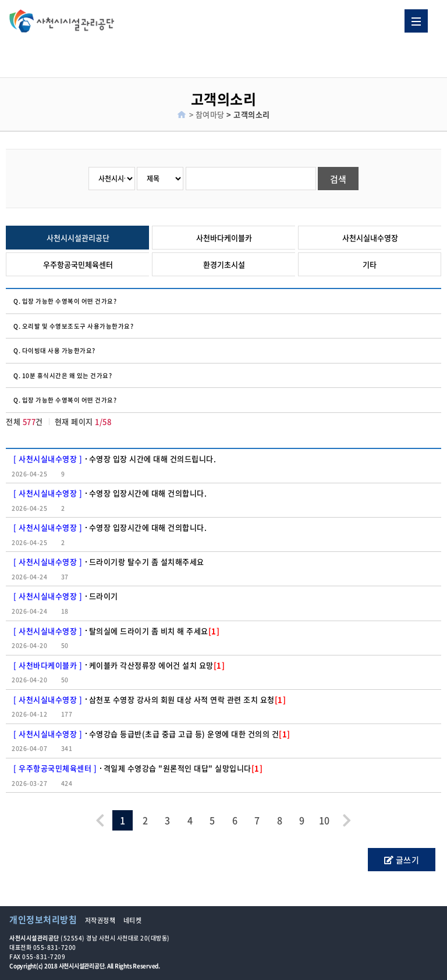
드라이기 (104, 596)
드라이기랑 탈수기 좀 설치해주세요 (147, 562)
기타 (370, 264)
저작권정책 (100, 920)
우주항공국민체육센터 (78, 264)
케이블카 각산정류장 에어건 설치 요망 (157, 665)
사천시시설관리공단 (78, 238)
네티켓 (133, 920)
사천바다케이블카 (224, 238)
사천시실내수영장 (370, 238)
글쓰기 (402, 860)
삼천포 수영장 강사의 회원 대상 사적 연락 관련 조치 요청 (188, 699)
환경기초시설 (224, 264)
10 (324, 820)
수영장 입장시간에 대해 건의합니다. (148, 493)
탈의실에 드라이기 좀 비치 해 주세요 (155, 631)
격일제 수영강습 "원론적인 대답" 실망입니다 (183, 768)
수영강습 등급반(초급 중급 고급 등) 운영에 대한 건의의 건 (190, 734)
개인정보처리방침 (43, 920)
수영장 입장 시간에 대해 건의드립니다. (153, 459)
